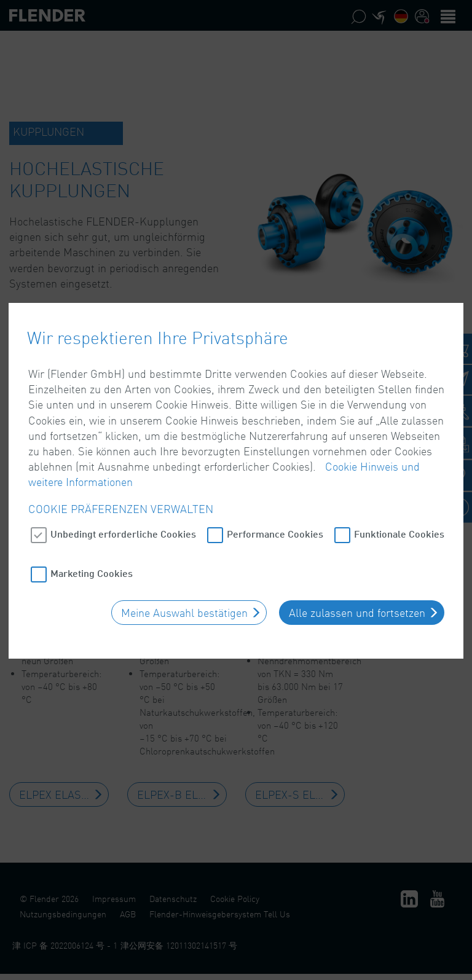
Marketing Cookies (92, 554)
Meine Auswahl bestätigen (184, 594)
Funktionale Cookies (399, 515)
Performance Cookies (275, 515)
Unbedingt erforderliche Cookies (123, 515)
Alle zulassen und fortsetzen (357, 594)
